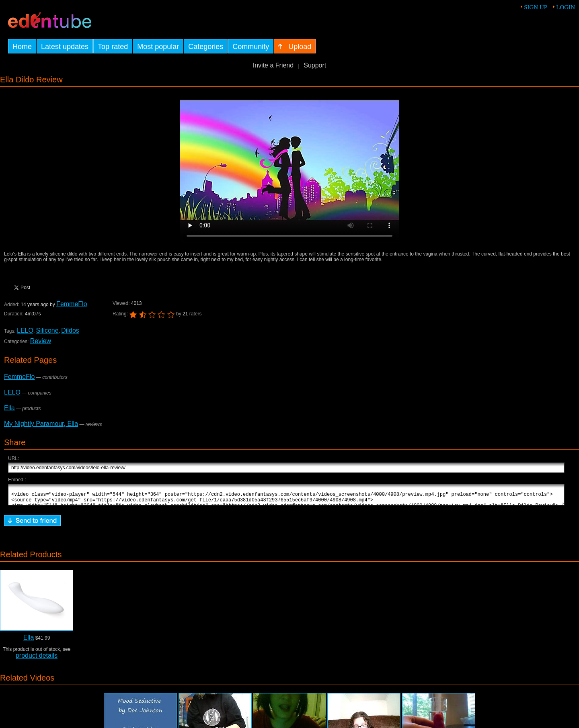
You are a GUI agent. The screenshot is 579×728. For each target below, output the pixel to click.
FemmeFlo (72, 304)
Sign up (536, 7)
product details (37, 659)
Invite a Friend (273, 65)
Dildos (70, 330)
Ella (9, 408)
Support (315, 65)
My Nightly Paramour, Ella (41, 424)
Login (566, 7)
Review (41, 341)
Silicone (47, 330)
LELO (25, 330)
